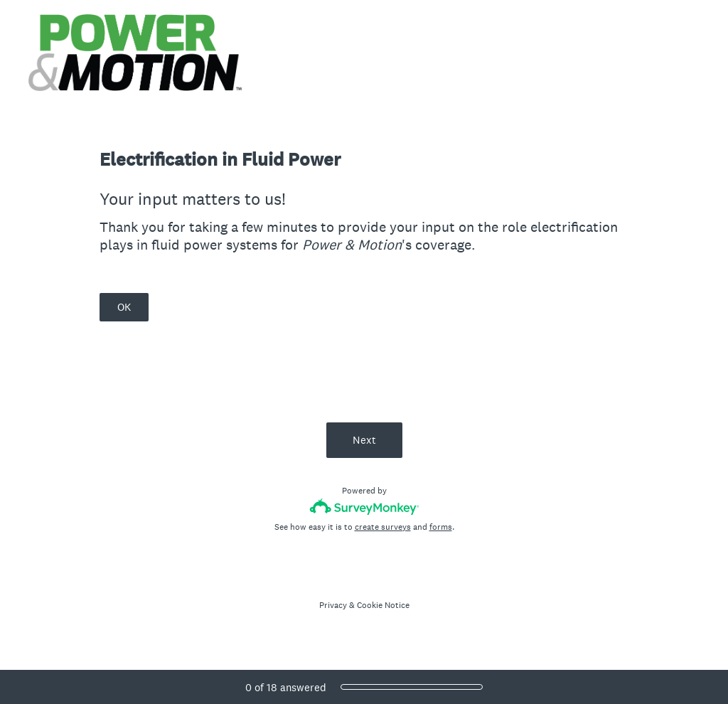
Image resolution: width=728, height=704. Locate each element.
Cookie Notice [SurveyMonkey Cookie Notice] (383, 605)
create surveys (383, 527)
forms (441, 527)
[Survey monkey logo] (364, 507)
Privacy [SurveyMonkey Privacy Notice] (333, 605)
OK (124, 307)
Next (364, 440)
